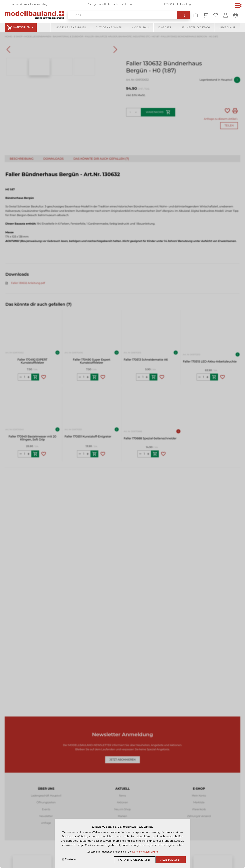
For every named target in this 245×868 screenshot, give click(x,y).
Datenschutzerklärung (145, 852)
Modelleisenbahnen (71, 28)
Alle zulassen (171, 860)
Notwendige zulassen (135, 860)
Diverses (165, 28)
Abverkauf (227, 28)
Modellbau (140, 28)
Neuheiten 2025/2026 (195, 28)
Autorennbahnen (109, 28)
